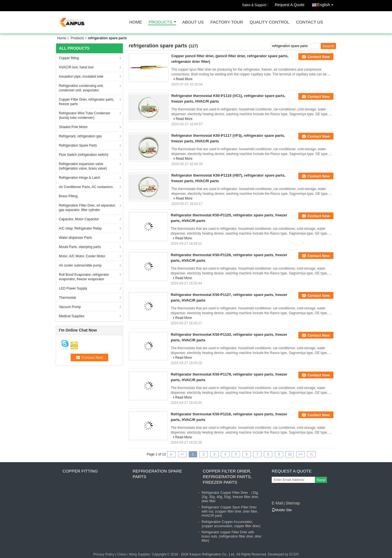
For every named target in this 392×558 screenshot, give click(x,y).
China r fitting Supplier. (134, 554)
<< (182, 454)
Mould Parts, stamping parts (80, 247)
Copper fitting (69, 58)
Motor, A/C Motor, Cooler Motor (82, 256)
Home (136, 22)
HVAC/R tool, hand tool (76, 67)
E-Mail (277, 503)
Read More (184, 79)
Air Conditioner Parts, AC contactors (86, 187)
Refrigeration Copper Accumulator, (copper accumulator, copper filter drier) (231, 524)
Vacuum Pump (70, 307)
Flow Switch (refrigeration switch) (84, 155)
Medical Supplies (72, 316)
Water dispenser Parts (75, 238)
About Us (193, 22)
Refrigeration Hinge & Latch (79, 178)
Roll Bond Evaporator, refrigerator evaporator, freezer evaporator (84, 277)
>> (300, 454)
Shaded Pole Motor (73, 127)
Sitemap (293, 503)
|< (171, 454)
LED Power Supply (73, 288)
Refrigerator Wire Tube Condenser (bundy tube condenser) (85, 115)
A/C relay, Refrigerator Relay (80, 228)
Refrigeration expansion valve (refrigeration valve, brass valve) (83, 166)
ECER (294, 554)
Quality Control (270, 22)
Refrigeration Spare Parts (78, 145)
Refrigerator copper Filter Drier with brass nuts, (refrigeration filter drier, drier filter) (231, 536)
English (327, 4)
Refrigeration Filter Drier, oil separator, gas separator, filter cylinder (87, 208)
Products (160, 22)
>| (311, 454)
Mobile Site (282, 510)
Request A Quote (290, 5)
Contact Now (319, 57)
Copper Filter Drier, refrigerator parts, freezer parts (87, 102)
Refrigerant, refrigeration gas (80, 136)
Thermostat (67, 298)
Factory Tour (227, 22)
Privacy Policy (104, 554)
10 (290, 454)
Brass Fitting (68, 196)
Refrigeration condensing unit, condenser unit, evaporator (81, 88)
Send (321, 480)
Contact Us (310, 22)
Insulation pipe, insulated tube (81, 77)
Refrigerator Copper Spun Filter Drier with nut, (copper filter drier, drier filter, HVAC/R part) (230, 511)
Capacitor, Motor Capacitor (79, 219)
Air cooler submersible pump (80, 265)
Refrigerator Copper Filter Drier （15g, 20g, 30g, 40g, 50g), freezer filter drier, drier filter (230, 497)
